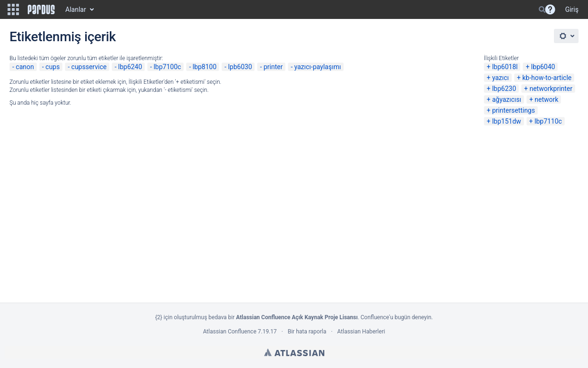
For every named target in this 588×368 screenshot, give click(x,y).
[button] (13, 9)
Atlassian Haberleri (361, 332)
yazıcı (500, 78)
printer (273, 67)
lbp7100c (167, 67)
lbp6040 (543, 67)
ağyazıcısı (507, 99)
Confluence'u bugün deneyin (396, 317)
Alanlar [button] (76, 9)
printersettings (513, 110)
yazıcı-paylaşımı (317, 67)
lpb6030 (240, 67)
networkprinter (551, 89)
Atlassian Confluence (230, 332)
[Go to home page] (41, 9)
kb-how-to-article (547, 78)
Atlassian (294, 352)
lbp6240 (130, 67)
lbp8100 (205, 67)
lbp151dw (506, 121)
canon (25, 67)
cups (53, 67)
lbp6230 (504, 89)
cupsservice (89, 67)
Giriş (572, 9)
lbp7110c (548, 121)
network (546, 99)
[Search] (542, 9)
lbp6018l (505, 67)
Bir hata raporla (307, 332)
